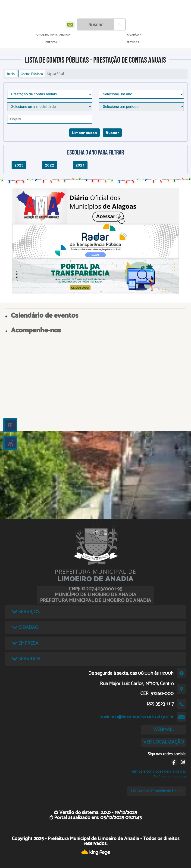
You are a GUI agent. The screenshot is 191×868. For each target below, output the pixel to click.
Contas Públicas (32, 74)
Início (11, 74)
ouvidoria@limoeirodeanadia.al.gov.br (137, 717)
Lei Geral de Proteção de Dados (157, 791)
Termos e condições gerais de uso (158, 771)
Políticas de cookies (170, 777)
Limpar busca (85, 133)
